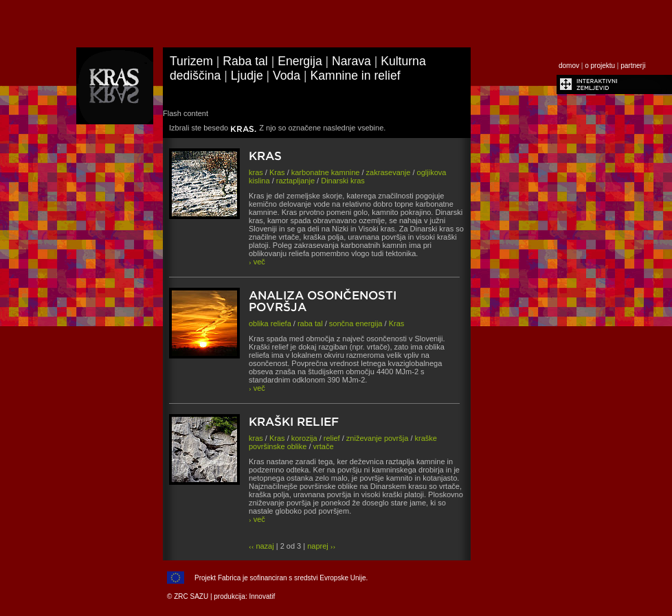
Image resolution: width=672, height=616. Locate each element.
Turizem (191, 61)
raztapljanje (295, 181)
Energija (300, 61)
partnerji (633, 66)
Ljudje (247, 76)
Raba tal (245, 61)
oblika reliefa (270, 323)
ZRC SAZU (191, 596)
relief (332, 438)
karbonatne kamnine (326, 172)
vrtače (324, 446)
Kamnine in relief (356, 76)
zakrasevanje (389, 172)
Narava (351, 61)
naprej (321, 546)
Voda (287, 76)
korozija (304, 438)
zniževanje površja (378, 438)
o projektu (600, 66)
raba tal (310, 323)
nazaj (261, 546)
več (257, 262)
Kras (277, 172)
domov (569, 66)
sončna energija (356, 323)
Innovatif (262, 596)
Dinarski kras (343, 181)
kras (256, 172)
